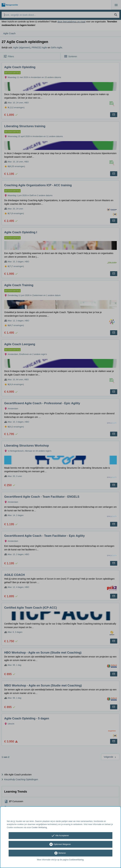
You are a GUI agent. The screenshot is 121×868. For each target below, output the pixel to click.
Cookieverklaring (76, 860)
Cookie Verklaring (39, 827)
